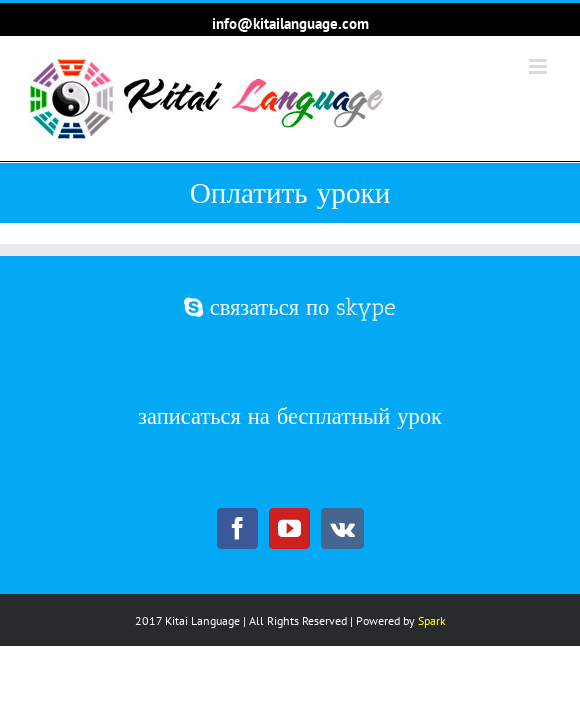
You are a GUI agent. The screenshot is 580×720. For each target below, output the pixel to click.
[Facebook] (237, 530)
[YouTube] (289, 530)
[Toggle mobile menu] (539, 66)
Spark (432, 657)
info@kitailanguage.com (290, 23)
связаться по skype (290, 358)
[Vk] (342, 530)
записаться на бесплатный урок (290, 442)
